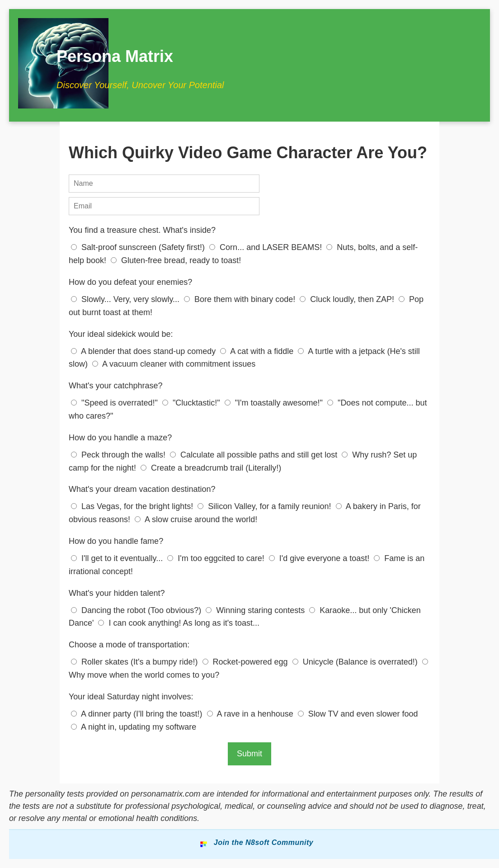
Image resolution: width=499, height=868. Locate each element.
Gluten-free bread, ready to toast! (176, 260)
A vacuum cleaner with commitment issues (174, 364)
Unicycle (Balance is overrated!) (356, 662)
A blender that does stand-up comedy (144, 351)
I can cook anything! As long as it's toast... (179, 623)
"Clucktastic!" (192, 403)
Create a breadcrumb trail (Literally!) (211, 468)
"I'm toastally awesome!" (275, 403)
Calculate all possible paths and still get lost (255, 455)
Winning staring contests (256, 610)
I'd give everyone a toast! (320, 558)
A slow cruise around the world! (196, 519)
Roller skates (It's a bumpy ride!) (136, 662)
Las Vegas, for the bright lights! (133, 506)
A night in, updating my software (134, 727)
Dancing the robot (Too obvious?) (137, 610)
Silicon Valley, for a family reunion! (265, 506)
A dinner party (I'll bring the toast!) (138, 714)
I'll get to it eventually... (118, 558)
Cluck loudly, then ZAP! (348, 299)
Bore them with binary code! (241, 299)
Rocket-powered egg (246, 662)
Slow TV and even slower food (358, 714)
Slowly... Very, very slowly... (126, 299)
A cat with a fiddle (258, 351)
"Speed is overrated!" (115, 403)
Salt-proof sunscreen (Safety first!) (139, 247)
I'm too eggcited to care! (217, 558)
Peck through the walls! (119, 455)
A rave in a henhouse (251, 714)
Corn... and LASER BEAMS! (267, 247)
